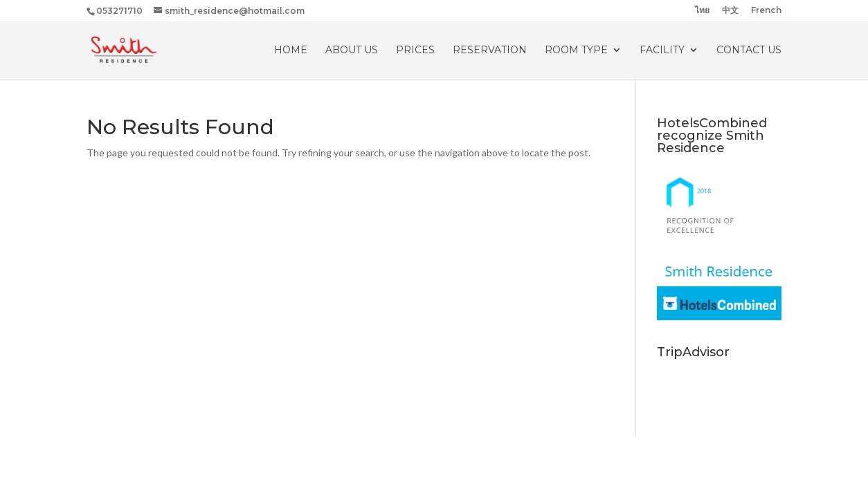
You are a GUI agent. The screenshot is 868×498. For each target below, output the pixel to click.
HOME (291, 50)
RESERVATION (490, 50)
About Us (352, 50)
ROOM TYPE (576, 50)
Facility (662, 50)
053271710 (119, 11)
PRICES (415, 50)
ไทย (702, 11)
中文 (730, 11)
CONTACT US (749, 50)
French (766, 11)
